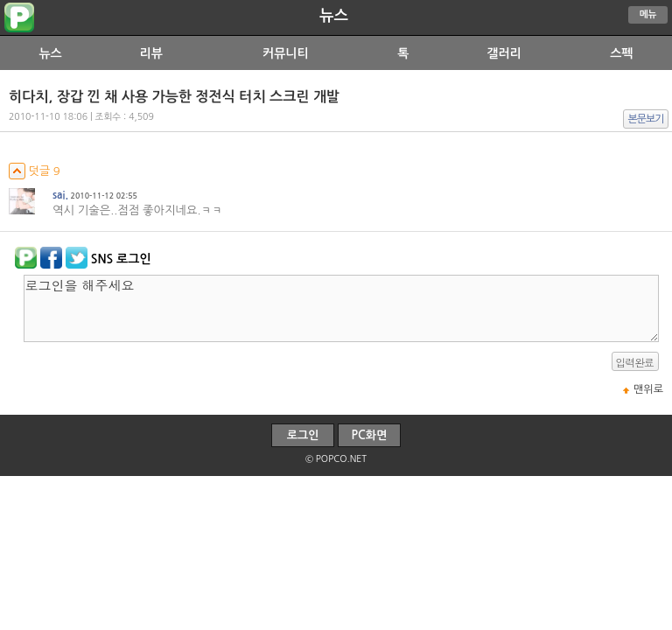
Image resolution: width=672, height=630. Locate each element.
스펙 (621, 53)
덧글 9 (35, 171)
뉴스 (334, 16)
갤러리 (504, 53)
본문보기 (646, 119)
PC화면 (370, 435)
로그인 (303, 435)
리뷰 (151, 53)
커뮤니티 (286, 53)
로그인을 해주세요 (341, 308)
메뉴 (648, 14)
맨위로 (648, 389)
